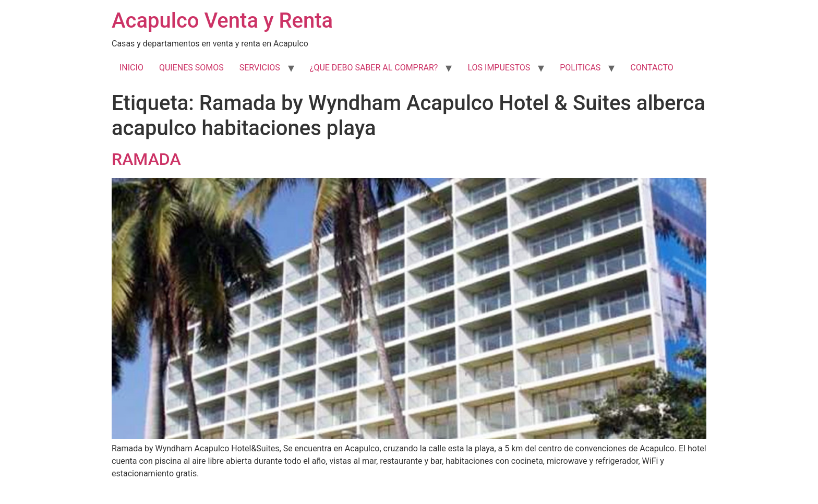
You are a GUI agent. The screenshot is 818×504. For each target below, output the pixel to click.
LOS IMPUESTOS (499, 68)
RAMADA (146, 159)
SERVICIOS (260, 68)
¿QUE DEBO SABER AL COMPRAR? (374, 68)
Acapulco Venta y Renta (222, 21)
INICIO (131, 68)
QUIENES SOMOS (191, 68)
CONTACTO (652, 68)
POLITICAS (580, 68)
